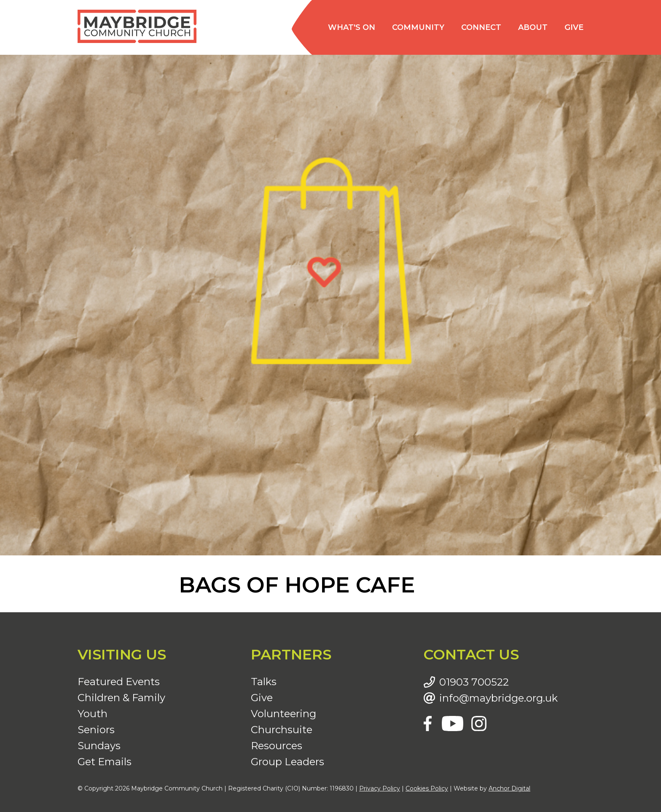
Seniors (96, 730)
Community (418, 27)
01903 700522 (474, 682)
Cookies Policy (427, 788)
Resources (277, 746)
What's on (352, 27)
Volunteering (283, 714)
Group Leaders (288, 762)
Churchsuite (282, 730)
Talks (264, 682)
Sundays (99, 746)
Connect (481, 27)
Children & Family (121, 698)
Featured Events (119, 682)
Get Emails (105, 762)
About (533, 27)
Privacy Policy (380, 788)
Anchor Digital (509, 788)
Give (574, 27)
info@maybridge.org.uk (498, 698)
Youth (93, 714)
